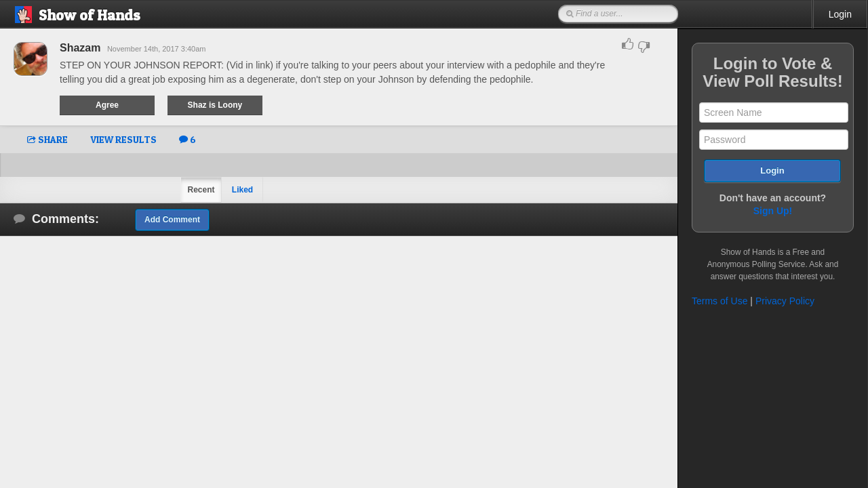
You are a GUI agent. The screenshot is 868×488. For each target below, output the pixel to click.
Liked (242, 190)
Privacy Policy (785, 301)
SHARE (47, 139)
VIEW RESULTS (123, 139)
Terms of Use (719, 301)
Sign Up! (773, 211)
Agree (107, 105)
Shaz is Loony (215, 105)
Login (840, 14)
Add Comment (172, 220)
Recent (201, 190)
